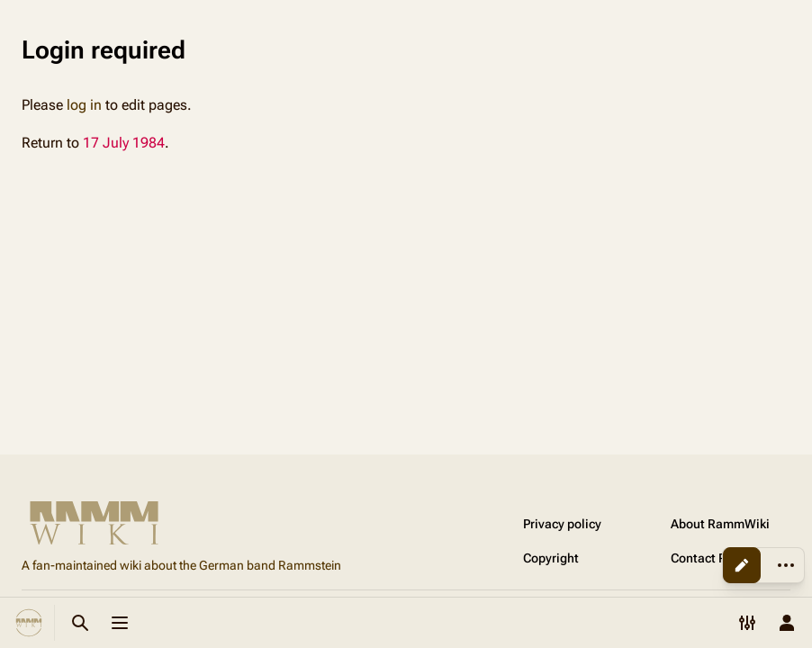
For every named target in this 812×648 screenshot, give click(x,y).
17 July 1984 (124, 143)
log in (84, 105)
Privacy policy (562, 524)
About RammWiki (720, 524)
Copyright (551, 558)
